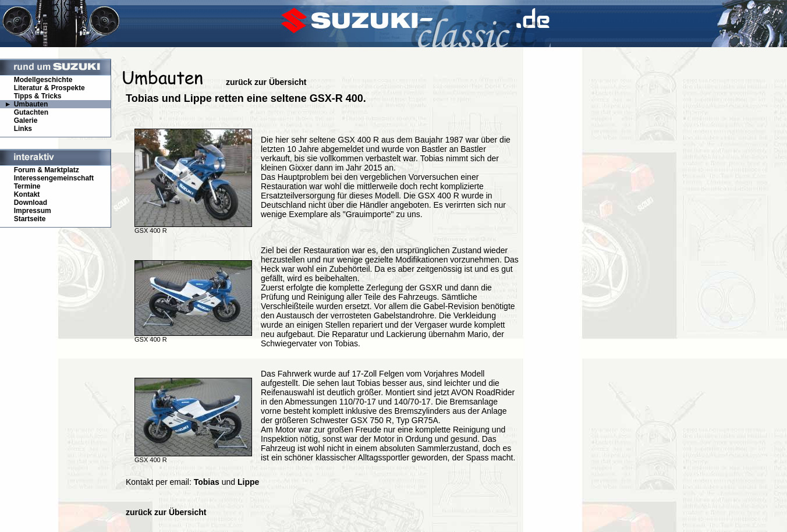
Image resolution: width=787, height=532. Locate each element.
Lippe (248, 482)
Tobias (207, 482)
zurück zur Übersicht (266, 82)
